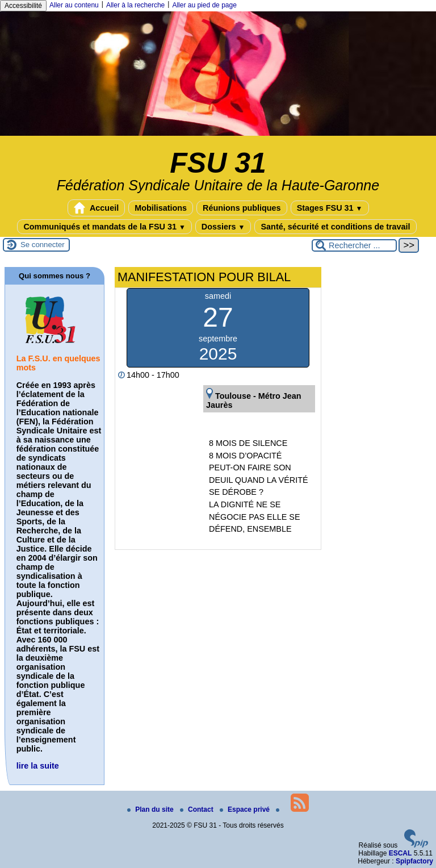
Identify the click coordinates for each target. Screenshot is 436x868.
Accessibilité (23, 6)
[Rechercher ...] (354, 245)
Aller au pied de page (204, 5)
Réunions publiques (242, 208)
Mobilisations (161, 208)
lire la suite (38, 766)
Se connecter (43, 245)
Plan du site (151, 809)
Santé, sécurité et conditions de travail (335, 227)
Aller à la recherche (135, 5)
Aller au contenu (74, 5)
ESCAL (401, 853)
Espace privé (246, 809)
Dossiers (223, 227)
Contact (198, 809)
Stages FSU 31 (330, 208)
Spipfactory (414, 861)
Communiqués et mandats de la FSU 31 (104, 227)
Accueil (97, 208)
